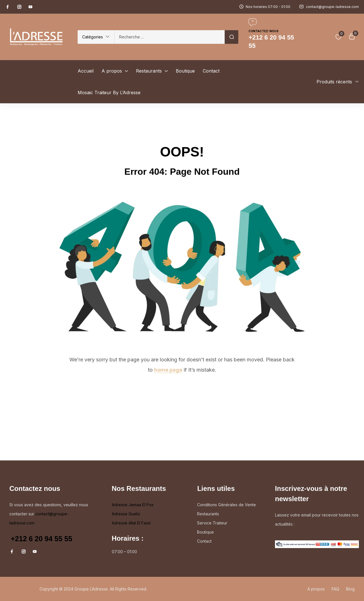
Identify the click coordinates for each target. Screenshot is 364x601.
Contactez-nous (263, 31)
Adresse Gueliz (126, 514)
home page (168, 370)
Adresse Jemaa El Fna (133, 505)
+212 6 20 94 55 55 (42, 539)
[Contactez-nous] (253, 22)
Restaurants (208, 514)
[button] (96, 37)
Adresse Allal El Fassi (131, 523)
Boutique (205, 532)
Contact (204, 541)
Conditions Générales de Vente (227, 505)
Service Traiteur (212, 523)
